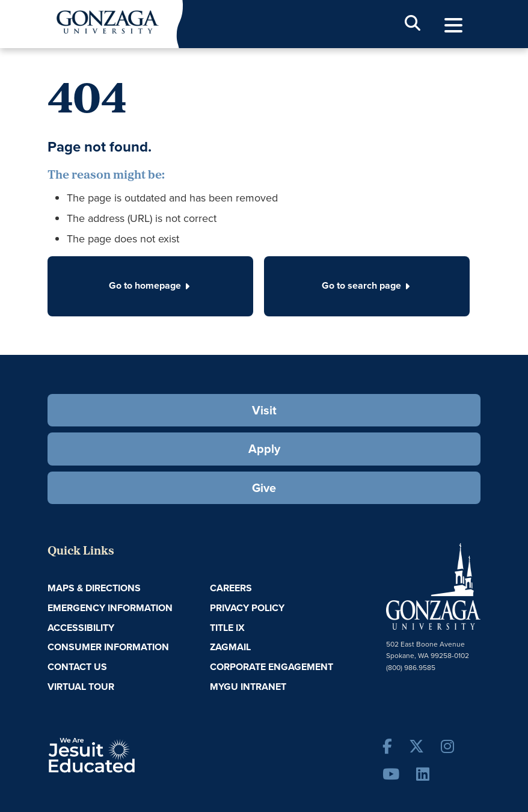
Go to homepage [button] (150, 285)
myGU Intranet (248, 687)
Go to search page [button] (367, 285)
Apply (264, 449)
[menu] (453, 26)
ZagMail (230, 647)
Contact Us (77, 667)
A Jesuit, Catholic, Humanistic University (127, 754)
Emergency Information (110, 608)
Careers (231, 588)
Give (264, 488)
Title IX (227, 628)
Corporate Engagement (272, 667)
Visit (264, 410)
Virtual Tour (81, 687)
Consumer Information (108, 647)
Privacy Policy (247, 608)
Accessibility (81, 628)
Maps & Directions (94, 588)
